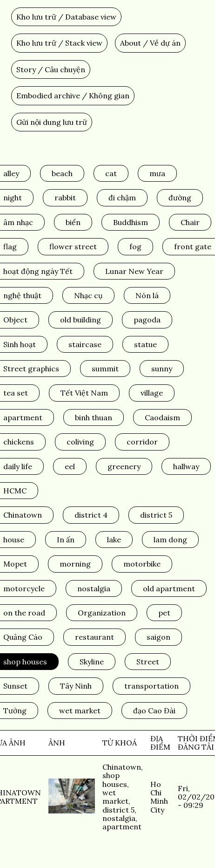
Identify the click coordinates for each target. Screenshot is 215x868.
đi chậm (122, 198)
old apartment (169, 588)
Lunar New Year (134, 271)
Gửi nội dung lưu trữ (52, 122)
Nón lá (147, 295)
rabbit (65, 198)
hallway (186, 466)
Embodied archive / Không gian (73, 96)
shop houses (115, 779)
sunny (162, 369)
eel (70, 466)
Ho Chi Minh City (159, 797)
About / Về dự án (150, 43)
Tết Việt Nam (84, 393)
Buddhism (131, 222)
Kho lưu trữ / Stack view (59, 43)
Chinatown (122, 767)
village (152, 393)
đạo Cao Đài (154, 711)
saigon (158, 637)
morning (75, 564)
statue (145, 344)
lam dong (170, 540)
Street (148, 662)
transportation (151, 686)
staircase (85, 344)
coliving (80, 442)
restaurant (94, 637)
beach (62, 173)
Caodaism (162, 417)
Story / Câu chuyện (51, 69)
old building (81, 320)
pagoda (147, 320)
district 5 (156, 515)
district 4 (91, 515)
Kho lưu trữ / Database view (66, 17)
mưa (157, 173)
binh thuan (94, 417)
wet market (80, 711)
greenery (124, 466)
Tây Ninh (76, 686)
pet (164, 613)
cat (111, 173)
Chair (190, 222)
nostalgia (94, 588)
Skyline (92, 662)
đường (180, 198)
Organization (102, 613)
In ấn (66, 540)
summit (105, 369)
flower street (73, 246)
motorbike (142, 564)
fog (135, 246)
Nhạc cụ (88, 295)
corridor (142, 442)
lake (114, 540)
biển (73, 222)
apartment (122, 827)
